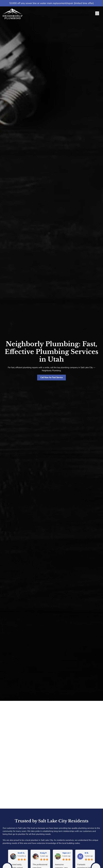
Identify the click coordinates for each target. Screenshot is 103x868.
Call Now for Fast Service (51, 377)
